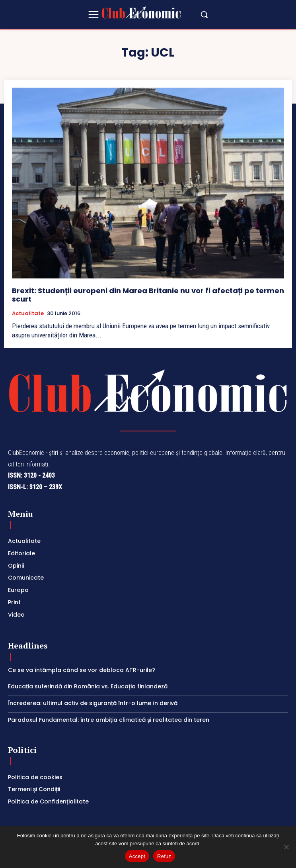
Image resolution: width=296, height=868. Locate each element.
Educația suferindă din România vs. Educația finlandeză (88, 686)
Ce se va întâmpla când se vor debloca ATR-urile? (82, 670)
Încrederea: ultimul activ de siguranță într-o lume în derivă (93, 703)
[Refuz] (286, 847)
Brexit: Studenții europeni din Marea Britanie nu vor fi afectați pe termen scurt (148, 295)
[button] (204, 14)
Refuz (164, 856)
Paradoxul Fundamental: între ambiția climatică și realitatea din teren (109, 720)
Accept (137, 856)
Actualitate (28, 313)
